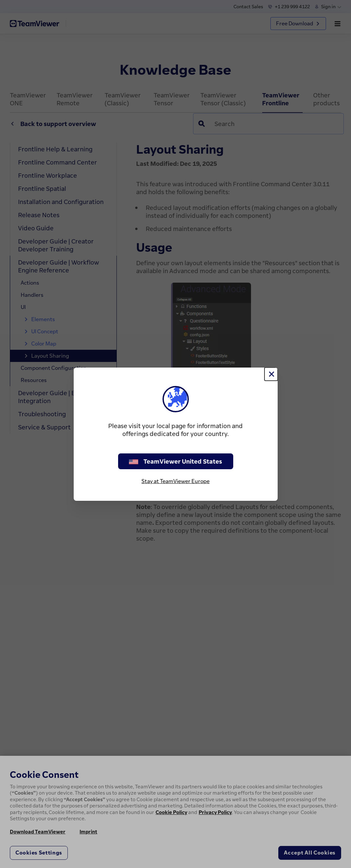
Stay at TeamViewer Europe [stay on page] (175, 481)
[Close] (271, 374)
